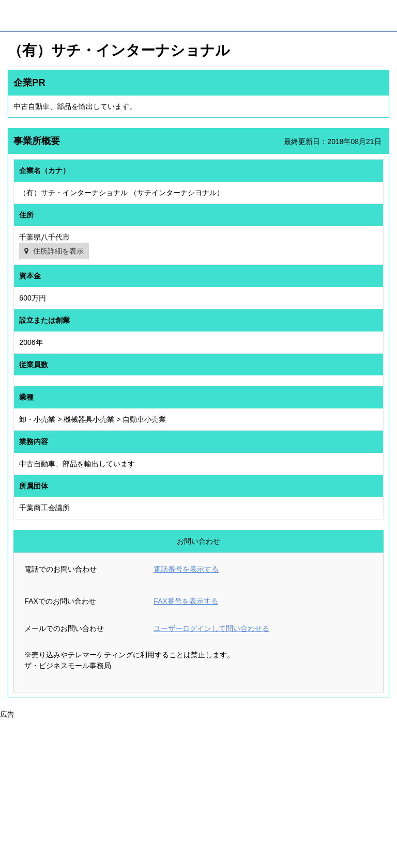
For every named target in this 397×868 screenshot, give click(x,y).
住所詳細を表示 (58, 251)
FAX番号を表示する (186, 601)
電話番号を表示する (186, 569)
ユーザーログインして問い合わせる (211, 628)
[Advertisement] (198, 793)
